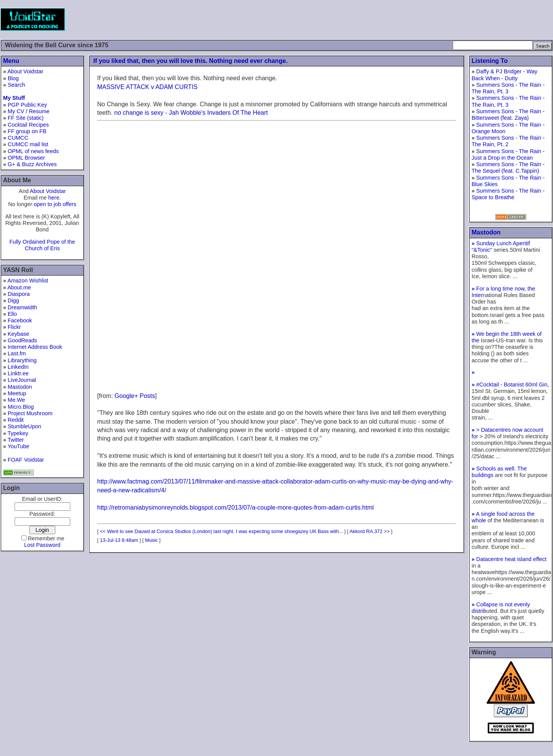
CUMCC (18, 138)
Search (17, 85)
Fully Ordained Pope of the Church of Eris (42, 245)
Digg (13, 300)
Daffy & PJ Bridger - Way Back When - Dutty (504, 75)
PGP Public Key (27, 105)
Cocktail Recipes (28, 125)
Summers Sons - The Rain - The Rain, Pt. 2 (508, 141)
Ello (12, 314)
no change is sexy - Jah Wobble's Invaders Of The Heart (191, 113)
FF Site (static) (26, 118)
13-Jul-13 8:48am (119, 540)
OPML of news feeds (33, 151)
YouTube (19, 446)
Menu (11, 61)
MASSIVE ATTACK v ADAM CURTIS (147, 87)
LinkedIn (18, 367)
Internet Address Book (35, 347)
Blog (13, 78)
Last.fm (17, 353)
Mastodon (20, 387)
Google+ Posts (135, 396)
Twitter (16, 440)
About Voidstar (25, 71)
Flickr (14, 327)
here (54, 198)
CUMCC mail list (28, 144)
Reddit (16, 420)
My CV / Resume (29, 111)
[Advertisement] (413, 19)
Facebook (20, 320)
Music (151, 540)
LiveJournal (22, 380)
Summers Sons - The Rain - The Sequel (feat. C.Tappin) (508, 168)
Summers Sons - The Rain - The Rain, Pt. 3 (508, 88)
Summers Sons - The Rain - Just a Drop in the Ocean (508, 154)
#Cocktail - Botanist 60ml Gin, (510, 385)
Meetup (17, 393)
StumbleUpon (24, 426)
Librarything (22, 360)
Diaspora (19, 294)
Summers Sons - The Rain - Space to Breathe (508, 194)
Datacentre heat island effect (509, 559)
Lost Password (42, 545)
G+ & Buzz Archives (32, 164)
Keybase (18, 334)
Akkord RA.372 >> (370, 531)
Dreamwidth (22, 307)
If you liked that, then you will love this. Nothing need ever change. (190, 61)
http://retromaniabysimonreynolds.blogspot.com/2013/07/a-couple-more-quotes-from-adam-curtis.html (235, 508)
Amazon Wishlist (28, 281)
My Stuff (14, 98)
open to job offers (55, 204)
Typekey (18, 433)
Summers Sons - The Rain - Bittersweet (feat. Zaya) (508, 115)
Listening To (490, 61)
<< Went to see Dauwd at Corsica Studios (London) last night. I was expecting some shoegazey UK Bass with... (221, 531)
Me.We (16, 400)
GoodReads (22, 340)
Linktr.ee (18, 373)
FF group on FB (27, 131)
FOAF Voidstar (26, 460)
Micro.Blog (21, 407)
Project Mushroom (30, 413)
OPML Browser (26, 158)
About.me (19, 287)
